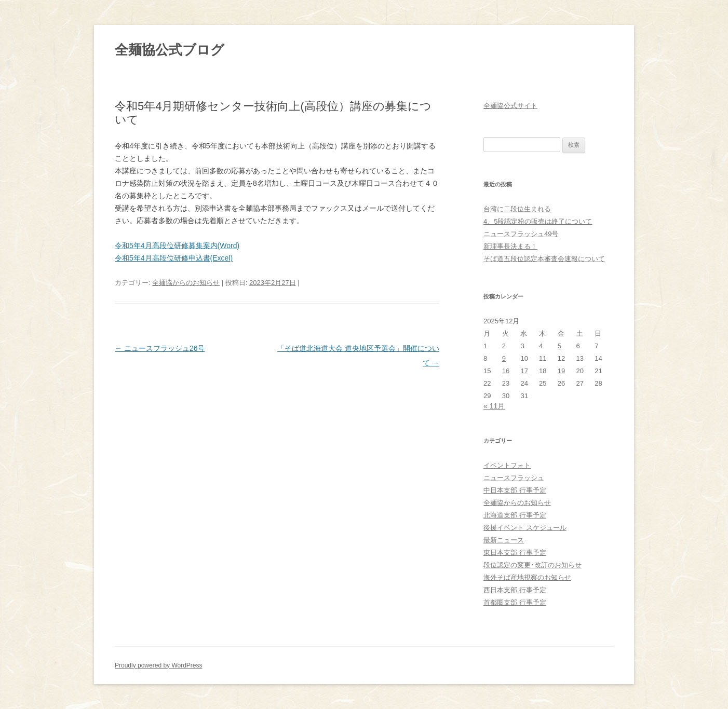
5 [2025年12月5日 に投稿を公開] (560, 346)
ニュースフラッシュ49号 (521, 234)
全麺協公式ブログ (170, 50)
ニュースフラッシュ (514, 478)
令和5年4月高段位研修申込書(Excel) (174, 258)
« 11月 (494, 406)
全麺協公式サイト (510, 106)
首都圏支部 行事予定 (515, 602)
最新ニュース (504, 540)
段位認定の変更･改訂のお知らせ (532, 565)
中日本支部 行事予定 (515, 490)
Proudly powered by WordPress (159, 665)
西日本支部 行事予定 (515, 590)
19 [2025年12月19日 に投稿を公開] (561, 371)
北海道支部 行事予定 (515, 515)
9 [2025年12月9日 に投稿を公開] (504, 358)
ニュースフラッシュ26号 (160, 348)
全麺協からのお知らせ (186, 283)
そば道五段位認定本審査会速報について (544, 259)
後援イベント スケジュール (525, 528)
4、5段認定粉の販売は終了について (538, 221)
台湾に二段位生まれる (517, 209)
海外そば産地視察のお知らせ (527, 577)
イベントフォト (507, 465)
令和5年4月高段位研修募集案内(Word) (177, 246)
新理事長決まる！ (510, 246)
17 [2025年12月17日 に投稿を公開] (524, 371)
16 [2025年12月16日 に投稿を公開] (506, 371)
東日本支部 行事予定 (515, 553)
